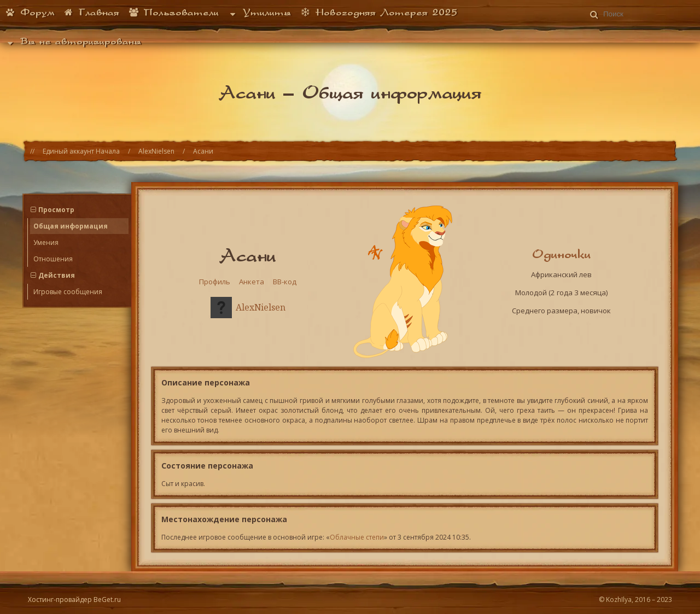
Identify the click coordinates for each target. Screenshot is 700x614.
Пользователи (173, 12)
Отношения (53, 259)
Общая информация (71, 226)
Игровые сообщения (68, 292)
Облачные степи (357, 537)
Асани (203, 151)
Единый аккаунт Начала (81, 151)
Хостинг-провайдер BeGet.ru (74, 600)
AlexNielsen (156, 151)
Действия (57, 275)
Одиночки (561, 254)
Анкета (252, 282)
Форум (30, 12)
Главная (92, 12)
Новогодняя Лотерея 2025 (378, 12)
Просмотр (56, 210)
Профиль (215, 282)
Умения (46, 242)
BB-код (285, 282)
